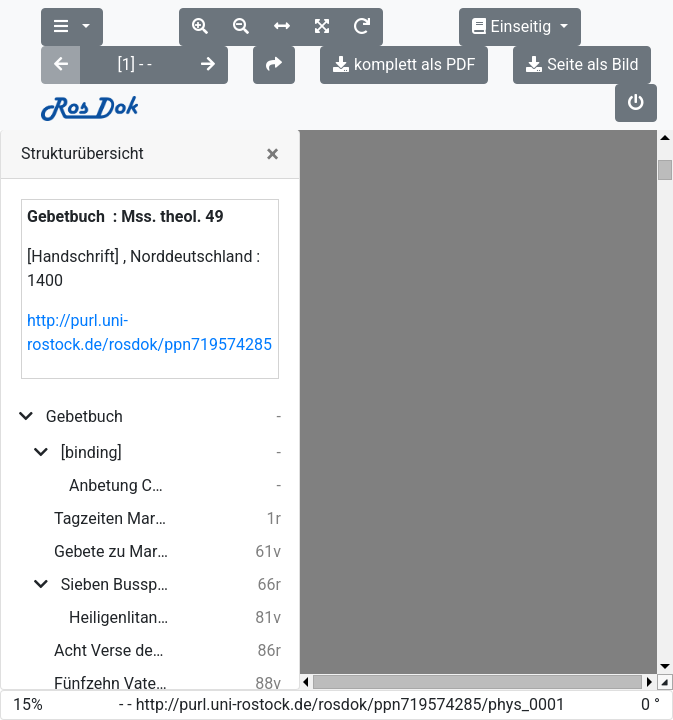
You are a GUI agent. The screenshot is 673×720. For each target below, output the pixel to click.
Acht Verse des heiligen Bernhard (111, 574)
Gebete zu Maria (111, 475)
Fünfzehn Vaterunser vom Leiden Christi (111, 607)
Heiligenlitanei (119, 541)
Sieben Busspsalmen (115, 508)
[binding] (91, 376)
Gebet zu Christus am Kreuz (111, 640)
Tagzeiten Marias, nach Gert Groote (111, 442)
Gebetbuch (84, 340)
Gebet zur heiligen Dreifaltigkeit (111, 673)
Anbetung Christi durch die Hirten (119, 409)
